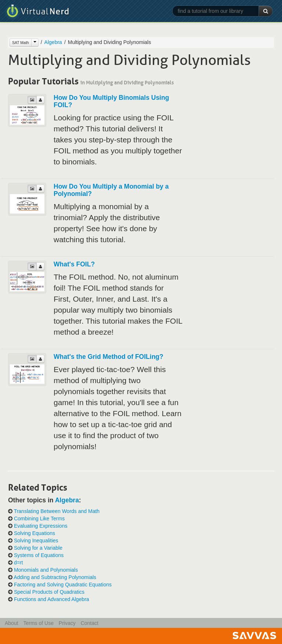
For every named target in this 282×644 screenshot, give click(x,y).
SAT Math (21, 43)
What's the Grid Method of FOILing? (109, 357)
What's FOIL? (74, 264)
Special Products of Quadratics (49, 592)
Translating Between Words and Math (57, 511)
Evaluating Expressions (41, 526)
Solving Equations (35, 533)
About (12, 623)
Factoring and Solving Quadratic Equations (63, 585)
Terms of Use (38, 623)
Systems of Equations (39, 555)
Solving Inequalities (36, 541)
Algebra (53, 42)
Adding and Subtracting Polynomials (55, 577)
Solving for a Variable (38, 548)
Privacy (67, 623)
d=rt (19, 563)
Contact (90, 623)
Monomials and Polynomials (46, 570)
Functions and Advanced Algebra (52, 599)
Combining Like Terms (39, 519)
